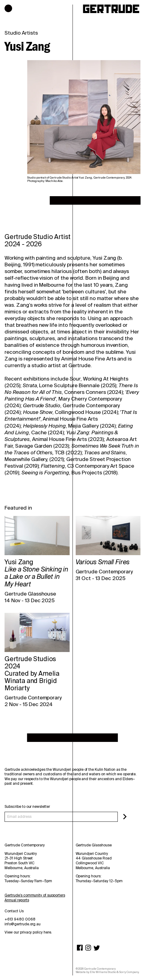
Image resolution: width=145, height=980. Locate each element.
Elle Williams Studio (103, 972)
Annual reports (17, 900)
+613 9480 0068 (20, 919)
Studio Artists (21, 33)
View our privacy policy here (28, 932)
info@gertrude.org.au (23, 924)
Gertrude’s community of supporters (35, 895)
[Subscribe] (125, 817)
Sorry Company (129, 972)
